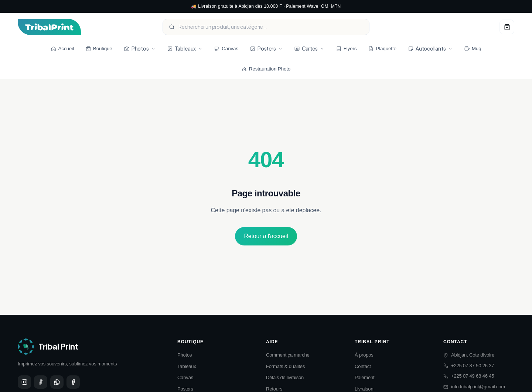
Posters (266, 49)
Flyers (347, 49)
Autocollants (430, 49)
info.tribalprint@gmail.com (474, 387)
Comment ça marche (288, 355)
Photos (140, 49)
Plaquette (382, 49)
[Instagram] (24, 382)
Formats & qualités (285, 366)
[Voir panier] (507, 27)
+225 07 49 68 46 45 (469, 376)
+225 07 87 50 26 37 (469, 366)
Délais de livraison (285, 377)
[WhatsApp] (57, 382)
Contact (363, 366)
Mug (473, 49)
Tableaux (185, 49)
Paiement (365, 377)
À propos (364, 355)
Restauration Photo (266, 69)
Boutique (99, 49)
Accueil (62, 49)
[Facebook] (73, 382)
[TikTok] (41, 382)
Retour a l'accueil (266, 236)
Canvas (226, 49)
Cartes (309, 49)
